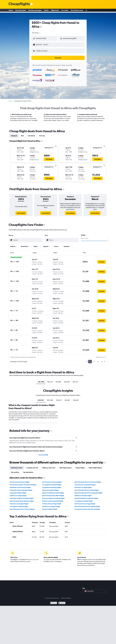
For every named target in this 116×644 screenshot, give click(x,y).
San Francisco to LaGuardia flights (85, 483)
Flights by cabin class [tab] (49, 466)
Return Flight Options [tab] (95, 466)
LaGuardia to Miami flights (18, 491)
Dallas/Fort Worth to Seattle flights (53, 491)
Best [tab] (22, 134)
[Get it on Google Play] (54, 602)
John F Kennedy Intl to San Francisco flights (88, 480)
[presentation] (41, 27)
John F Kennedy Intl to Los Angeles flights (87, 505)
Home (11, 11)
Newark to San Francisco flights (20, 480)
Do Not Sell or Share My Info (52, 597)
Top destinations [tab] (28, 471)
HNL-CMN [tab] (41, 380)
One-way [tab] (42, 134)
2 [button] (94, 360)
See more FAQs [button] (43, 453)
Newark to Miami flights (50, 508)
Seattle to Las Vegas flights (18, 494)
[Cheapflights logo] (19, 4)
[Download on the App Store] (62, 602)
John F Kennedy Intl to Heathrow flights (22, 499)
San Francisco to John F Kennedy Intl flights (23, 483)
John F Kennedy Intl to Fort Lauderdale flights (89, 491)
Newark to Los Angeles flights (19, 502)
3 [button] (98, 360)
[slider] (108, 239)
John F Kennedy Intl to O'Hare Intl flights (22, 508)
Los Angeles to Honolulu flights (52, 483)
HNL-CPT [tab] (75, 380)
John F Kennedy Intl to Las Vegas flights (87, 489)
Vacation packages (35, 11)
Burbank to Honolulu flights (83, 494)
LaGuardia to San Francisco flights (20, 486)
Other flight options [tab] (65, 466)
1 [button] (90, 360)
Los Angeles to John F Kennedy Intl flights (87, 508)
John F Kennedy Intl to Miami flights (53, 494)
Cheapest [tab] (14, 134)
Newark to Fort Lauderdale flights (53, 499)
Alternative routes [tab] (17, 466)
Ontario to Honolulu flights (50, 489)
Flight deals (55, 11)
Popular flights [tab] (80, 466)
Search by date (21, 11)
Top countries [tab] (15, 471)
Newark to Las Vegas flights (83, 486)
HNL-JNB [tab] (67, 380)
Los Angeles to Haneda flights (19, 505)
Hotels (46, 11)
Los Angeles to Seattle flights (84, 499)
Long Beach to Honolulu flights (52, 486)
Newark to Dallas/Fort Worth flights (53, 497)
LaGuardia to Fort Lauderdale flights (21, 489)
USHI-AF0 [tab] (41, 399)
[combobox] (36, 33)
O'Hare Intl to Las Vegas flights (52, 502)
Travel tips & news (77, 11)
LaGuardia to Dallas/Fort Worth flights (22, 497)
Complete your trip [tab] (32, 466)
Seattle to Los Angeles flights (51, 505)
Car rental (65, 11)
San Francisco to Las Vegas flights (85, 502)
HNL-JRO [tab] (58, 380)
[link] (21, 212)
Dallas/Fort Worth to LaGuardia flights (86, 497)
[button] (43, 44)
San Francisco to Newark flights (52, 480)
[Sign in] (86, 11)
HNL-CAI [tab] (50, 380)
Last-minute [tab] (31, 134)
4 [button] (102, 360)
